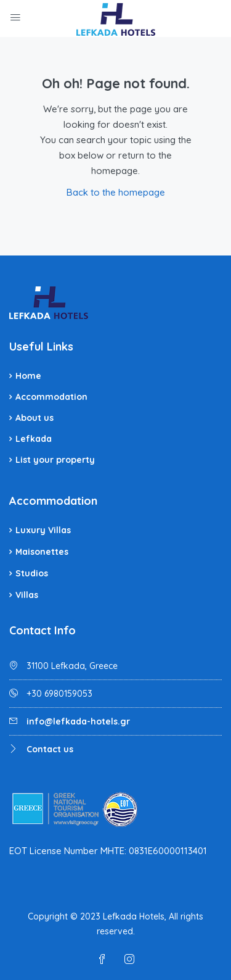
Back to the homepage (116, 192)
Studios (32, 573)
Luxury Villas (43, 530)
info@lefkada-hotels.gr (78, 721)
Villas (27, 595)
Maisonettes (42, 552)
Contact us (50, 749)
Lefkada (34, 439)
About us (34, 418)
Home (28, 376)
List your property (55, 460)
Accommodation (51, 397)
